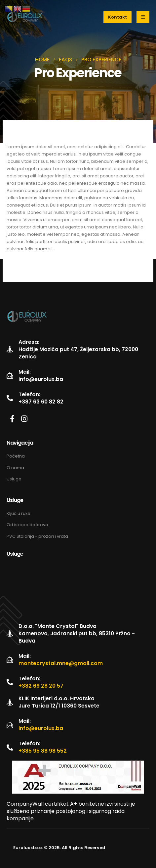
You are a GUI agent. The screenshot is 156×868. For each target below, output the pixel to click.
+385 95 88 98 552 (43, 751)
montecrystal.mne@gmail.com (61, 663)
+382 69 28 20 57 (41, 686)
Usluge (14, 479)
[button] (117, 17)
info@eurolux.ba (41, 379)
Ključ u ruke (19, 513)
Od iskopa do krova (27, 525)
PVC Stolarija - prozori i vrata (37, 536)
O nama (15, 468)
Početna (16, 456)
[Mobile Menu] (143, 17)
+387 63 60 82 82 (41, 402)
